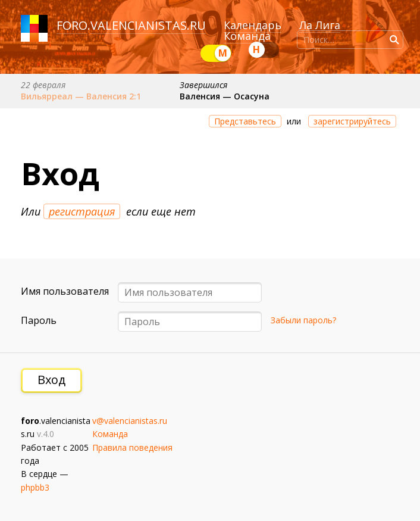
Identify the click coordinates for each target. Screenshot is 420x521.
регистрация (82, 211)
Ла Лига (320, 25)
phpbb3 (35, 487)
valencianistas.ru (148, 25)
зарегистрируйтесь (352, 121)
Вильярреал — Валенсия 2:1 (81, 96)
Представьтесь (245, 121)
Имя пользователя (65, 291)
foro (72, 25)
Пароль (39, 320)
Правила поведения (132, 447)
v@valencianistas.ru (130, 421)
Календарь (253, 25)
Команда (247, 36)
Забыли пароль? (303, 320)
